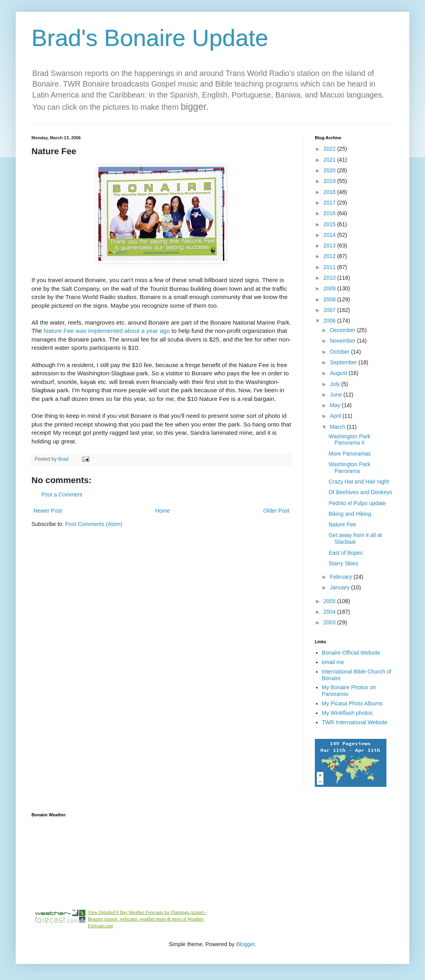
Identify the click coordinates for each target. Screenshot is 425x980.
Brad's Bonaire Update (150, 38)
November (343, 341)
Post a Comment (62, 495)
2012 (330, 256)
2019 (330, 181)
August (339, 373)
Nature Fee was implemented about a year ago (108, 331)
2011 (330, 267)
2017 (330, 203)
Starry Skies (343, 563)
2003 (330, 622)
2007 (330, 310)
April (336, 416)
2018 (330, 192)
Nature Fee (342, 524)
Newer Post (48, 511)
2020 (330, 170)
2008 (330, 299)
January (340, 587)
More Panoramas (350, 454)
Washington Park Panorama (349, 468)
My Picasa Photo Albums (352, 703)
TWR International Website (355, 722)
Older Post (276, 511)
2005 (330, 601)
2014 (330, 235)
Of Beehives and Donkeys (360, 492)
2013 (330, 245)
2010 (330, 278)
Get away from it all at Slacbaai (355, 538)
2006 (330, 321)
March (338, 427)
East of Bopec (346, 553)
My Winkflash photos (347, 713)
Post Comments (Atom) (94, 524)
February (342, 577)
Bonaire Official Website (351, 653)
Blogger (245, 944)
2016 (330, 213)
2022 (330, 149)
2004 (330, 612)
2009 (330, 288)
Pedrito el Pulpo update (357, 503)
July (335, 384)
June (336, 395)
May (336, 405)
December (343, 330)
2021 (330, 160)
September (344, 362)
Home (162, 511)
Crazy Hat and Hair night (359, 482)
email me (333, 662)
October (340, 352)
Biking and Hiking (350, 514)
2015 (330, 224)
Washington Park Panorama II (349, 440)
